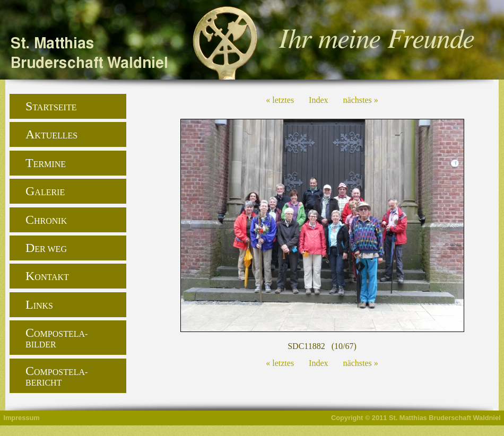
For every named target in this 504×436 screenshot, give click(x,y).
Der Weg (46, 248)
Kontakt (47, 276)
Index (318, 100)
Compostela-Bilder (57, 337)
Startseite (51, 106)
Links (39, 304)
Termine (46, 163)
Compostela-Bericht (57, 376)
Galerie (45, 191)
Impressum (21, 418)
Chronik (46, 220)
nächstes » (361, 100)
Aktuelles (51, 134)
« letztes (280, 100)
